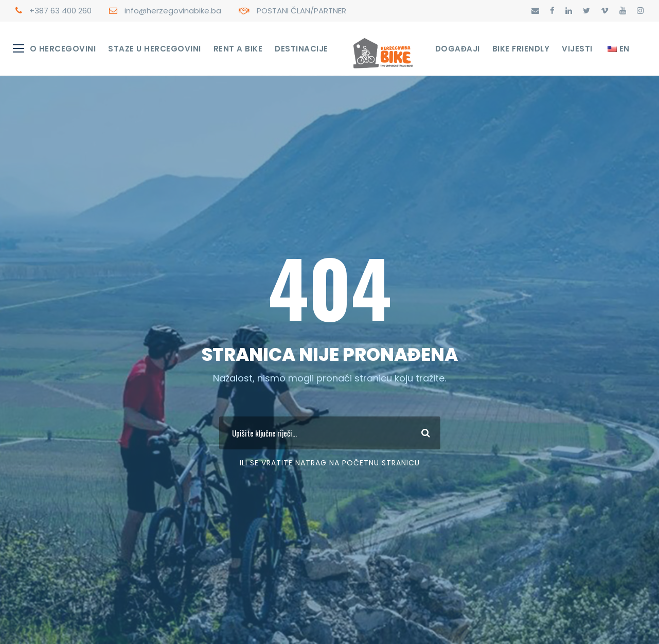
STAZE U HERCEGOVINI (155, 49)
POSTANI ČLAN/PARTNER (301, 11)
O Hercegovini (63, 49)
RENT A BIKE (238, 49)
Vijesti (577, 49)
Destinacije (301, 49)
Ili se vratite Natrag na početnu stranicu (330, 463)
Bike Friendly (521, 49)
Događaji (458, 49)
